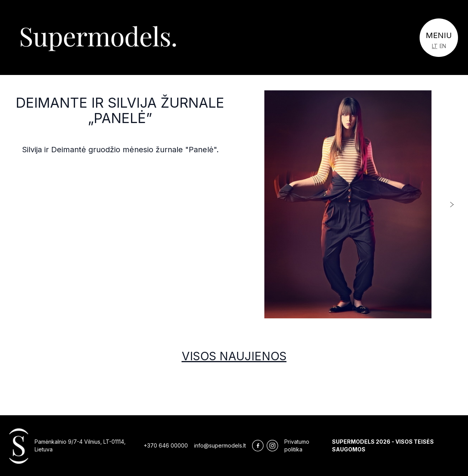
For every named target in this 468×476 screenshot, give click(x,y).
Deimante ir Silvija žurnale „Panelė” (120, 110)
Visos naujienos (234, 356)
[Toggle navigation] (439, 38)
